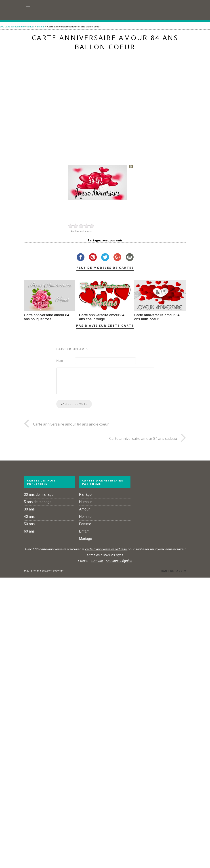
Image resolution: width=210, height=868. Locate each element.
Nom (60, 361)
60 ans (29, 531)
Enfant (84, 531)
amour (31, 27)
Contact (97, 561)
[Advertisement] (97, 105)
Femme (85, 524)
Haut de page (173, 571)
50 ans (29, 524)
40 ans (29, 517)
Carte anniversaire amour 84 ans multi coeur (157, 317)
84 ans (41, 27)
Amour (84, 509)
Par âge (85, 495)
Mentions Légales (119, 561)
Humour (85, 502)
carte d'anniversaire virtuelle (106, 549)
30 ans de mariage (39, 495)
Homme (85, 517)
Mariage (86, 539)
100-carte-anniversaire (12, 27)
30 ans (29, 509)
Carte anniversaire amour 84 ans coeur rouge (102, 317)
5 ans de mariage (38, 502)
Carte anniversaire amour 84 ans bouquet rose (47, 317)
